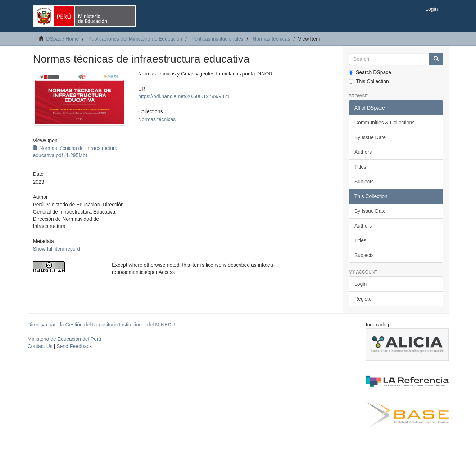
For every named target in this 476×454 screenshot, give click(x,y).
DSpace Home (62, 39)
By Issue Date (370, 137)
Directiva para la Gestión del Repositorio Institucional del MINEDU (101, 325)
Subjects (364, 182)
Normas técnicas (271, 39)
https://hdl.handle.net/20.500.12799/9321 (184, 96)
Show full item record (57, 249)
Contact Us (40, 346)
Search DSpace (370, 72)
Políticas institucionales (217, 39)
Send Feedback (74, 346)
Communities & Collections (384, 123)
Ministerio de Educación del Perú (65, 339)
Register (364, 299)
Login (361, 284)
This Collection (369, 81)
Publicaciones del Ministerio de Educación (135, 39)
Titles (360, 167)
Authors (363, 152)
